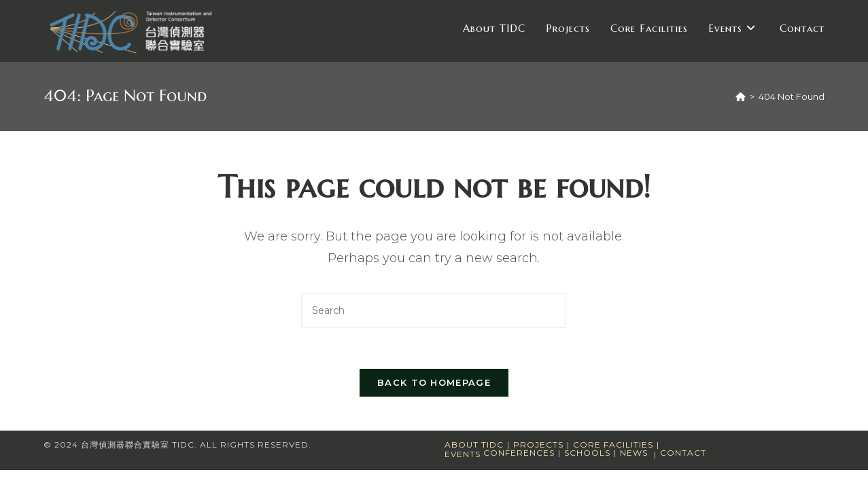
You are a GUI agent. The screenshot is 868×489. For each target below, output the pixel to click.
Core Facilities (613, 445)
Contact (683, 453)
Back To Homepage (434, 382)
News (634, 453)
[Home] (741, 96)
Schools (587, 453)
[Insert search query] (434, 311)
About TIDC (474, 445)
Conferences (519, 453)
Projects (538, 445)
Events (463, 454)
